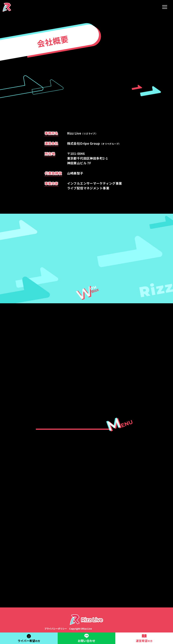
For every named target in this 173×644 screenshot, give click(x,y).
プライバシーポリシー (56, 629)
